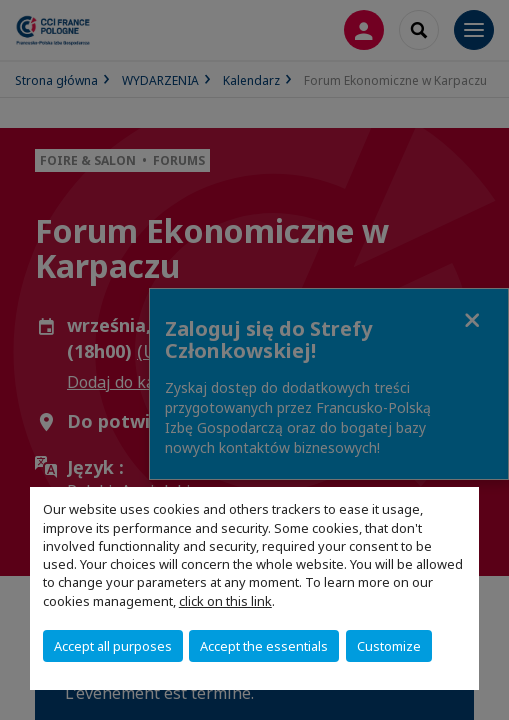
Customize (389, 646)
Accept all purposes (113, 646)
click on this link (225, 601)
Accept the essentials (264, 646)
